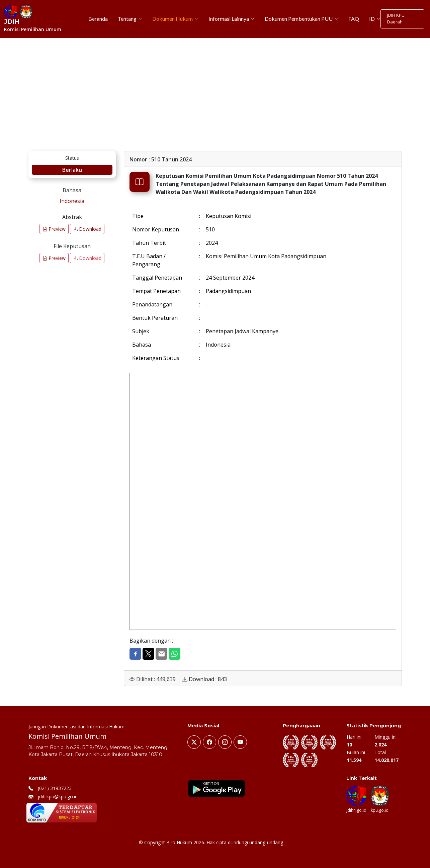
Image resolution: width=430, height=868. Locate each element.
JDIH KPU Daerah (395, 19)
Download (87, 229)
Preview (54, 229)
